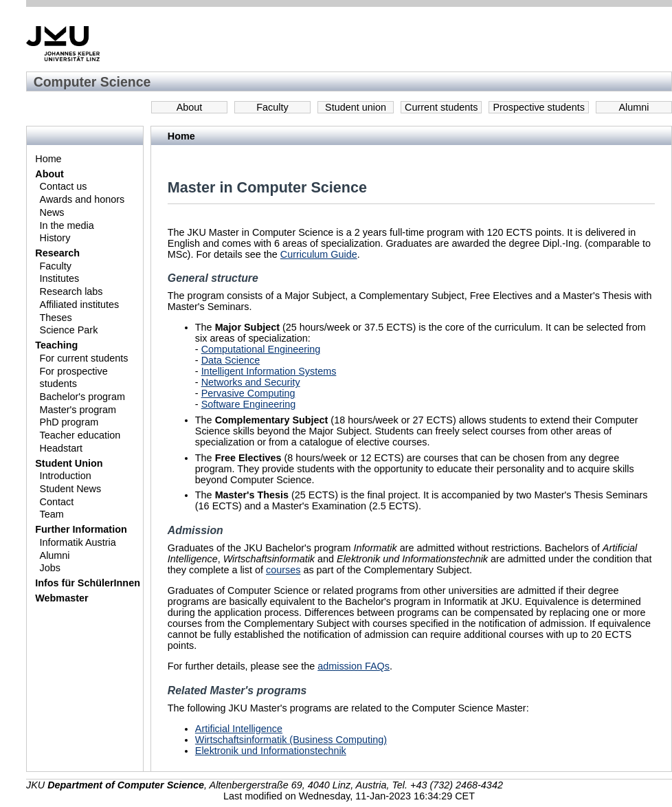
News (52, 212)
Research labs (71, 291)
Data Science (231, 360)
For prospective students (74, 378)
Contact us (64, 186)
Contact (57, 502)
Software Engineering (249, 404)
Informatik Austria (78, 542)
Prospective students (539, 107)
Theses (56, 318)
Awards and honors (82, 199)
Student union (356, 107)
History (55, 238)
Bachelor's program (82, 397)
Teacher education (80, 435)
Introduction (66, 476)
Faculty (272, 107)
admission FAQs (354, 666)
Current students (441, 107)
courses (283, 570)
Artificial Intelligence (239, 729)
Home (48, 159)
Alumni (634, 107)
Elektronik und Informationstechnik (271, 751)
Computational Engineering (261, 349)
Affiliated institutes (80, 305)
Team (52, 514)
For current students (84, 358)
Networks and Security (251, 382)
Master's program (78, 410)
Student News (71, 489)
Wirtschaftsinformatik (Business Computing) (291, 740)
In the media (67, 225)
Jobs (50, 568)
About (190, 107)
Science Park (69, 330)
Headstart (61, 448)
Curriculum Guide (319, 254)
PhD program (69, 422)
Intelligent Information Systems (269, 371)
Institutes (60, 278)
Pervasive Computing (248, 393)
